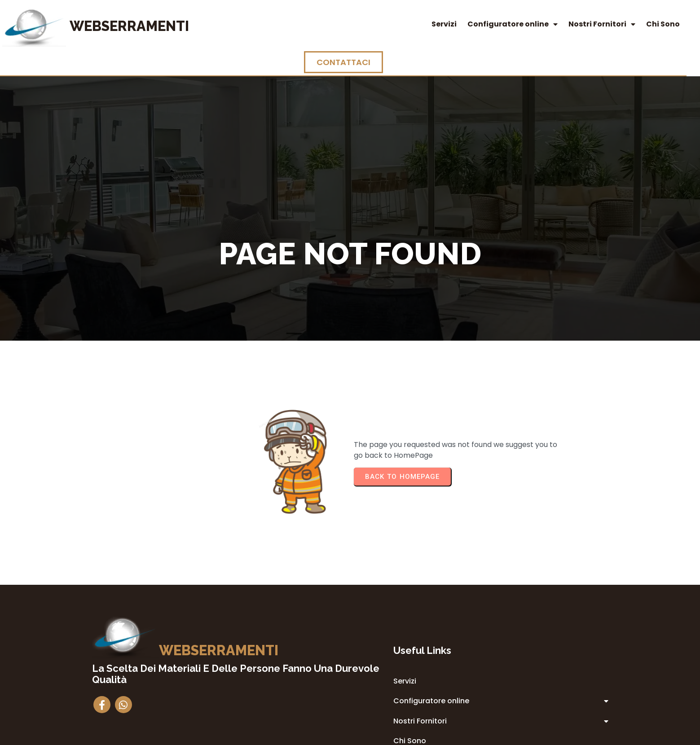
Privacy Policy (407, 664)
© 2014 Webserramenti (350, 737)
